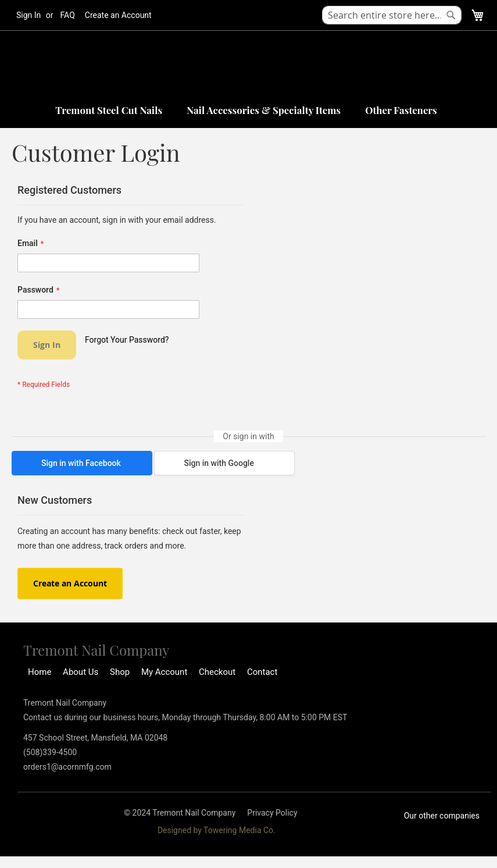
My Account (164, 672)
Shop (120, 672)
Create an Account (118, 15)
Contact (262, 672)
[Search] (451, 15)
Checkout (217, 672)
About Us (81, 672)
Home (40, 672)
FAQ (68, 15)
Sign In (28, 15)
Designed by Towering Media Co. (217, 830)
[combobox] (392, 15)
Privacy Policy (272, 813)
